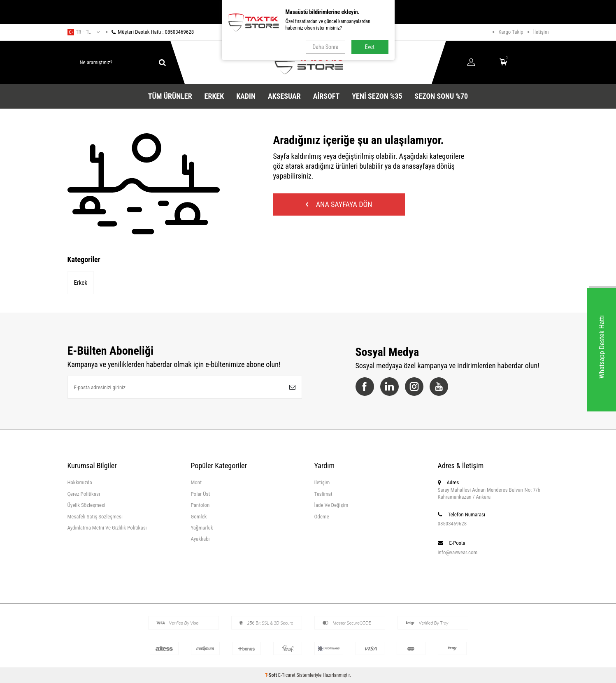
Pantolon (200, 505)
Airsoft (327, 96)
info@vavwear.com (458, 552)
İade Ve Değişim (331, 505)
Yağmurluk (202, 528)
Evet (370, 47)
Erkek (214, 96)
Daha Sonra (325, 47)
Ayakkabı (200, 539)
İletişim (541, 32)
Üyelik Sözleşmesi (86, 505)
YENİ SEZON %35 (377, 96)
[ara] (162, 63)
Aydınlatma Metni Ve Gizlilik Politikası (107, 528)
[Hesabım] (471, 63)
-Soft (272, 675)
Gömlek (199, 517)
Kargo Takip (511, 32)
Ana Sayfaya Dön (339, 204)
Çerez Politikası (84, 494)
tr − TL (84, 32)
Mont (196, 482)
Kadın (246, 96)
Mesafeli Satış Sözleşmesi (95, 517)
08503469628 (452, 524)
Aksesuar (284, 96)
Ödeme (322, 517)
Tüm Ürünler (170, 96)
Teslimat (323, 494)
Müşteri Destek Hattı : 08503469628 (150, 32)
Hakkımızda (80, 482)
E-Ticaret (287, 675)
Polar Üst (201, 494)
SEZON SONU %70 (442, 96)
